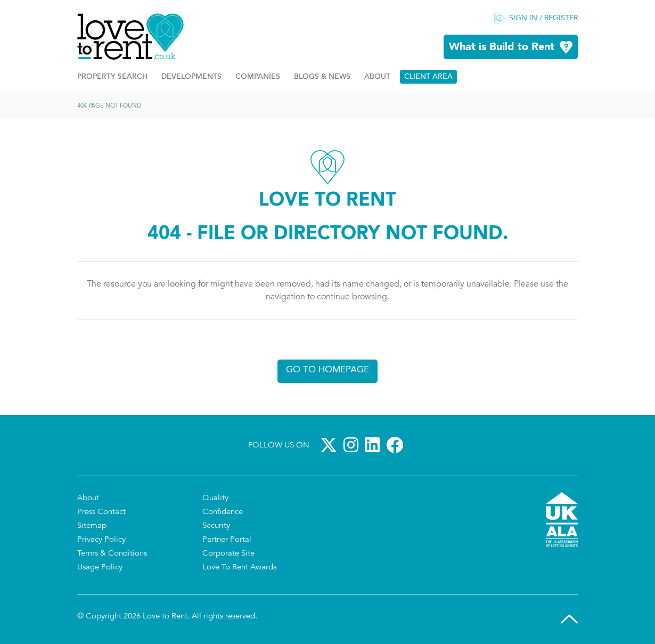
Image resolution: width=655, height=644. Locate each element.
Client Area (428, 77)
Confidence (223, 512)
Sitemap (92, 526)
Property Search (112, 77)
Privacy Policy (101, 540)
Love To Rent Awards (239, 568)
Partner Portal (227, 540)
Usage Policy (100, 568)
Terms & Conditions (112, 554)
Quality (215, 498)
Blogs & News (322, 77)
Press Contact (101, 512)
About (377, 77)
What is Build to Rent (502, 47)
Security (216, 526)
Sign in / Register (543, 19)
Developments (191, 77)
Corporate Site (228, 554)
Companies (258, 77)
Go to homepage (327, 370)
